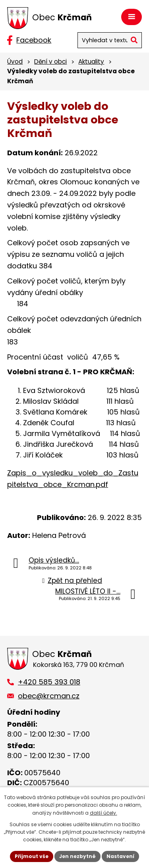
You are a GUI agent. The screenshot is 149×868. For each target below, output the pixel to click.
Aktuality (91, 62)
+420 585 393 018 (49, 682)
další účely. (104, 813)
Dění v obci (50, 62)
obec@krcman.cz (49, 696)
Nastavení (120, 856)
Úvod (15, 62)
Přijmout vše (32, 856)
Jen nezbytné (77, 856)
